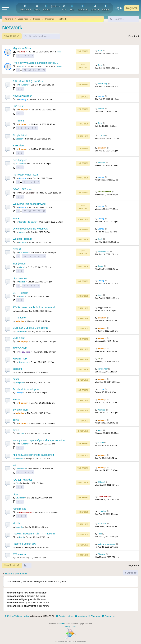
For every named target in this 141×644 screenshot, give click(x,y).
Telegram (83, 8)
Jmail (16, 430)
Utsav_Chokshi (27, 193)
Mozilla (17, 523)
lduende (19, 527)
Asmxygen (25, 8)
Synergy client (21, 410)
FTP (64, 8)
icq (14, 465)
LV (17, 483)
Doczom (19, 139)
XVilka (22, 52)
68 (30, 70)
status (55, 6)
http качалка (20, 278)
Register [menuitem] (132, 8)
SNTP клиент (20, 293)
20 (39, 256)
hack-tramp (102, 84)
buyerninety (103, 369)
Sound (59, 66)
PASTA (17, 399)
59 (44, 211)
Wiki (72, 8)
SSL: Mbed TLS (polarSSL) (28, 81)
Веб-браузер (20, 160)
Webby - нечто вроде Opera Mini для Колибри (39, 440)
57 (34, 211)
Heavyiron (102, 511)
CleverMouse (104, 497)
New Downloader (22, 96)
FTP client (18, 121)
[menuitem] (65, 616)
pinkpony (20, 382)
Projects (37, 19)
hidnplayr (24, 110)
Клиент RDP (20, 359)
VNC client (19, 338)
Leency (23, 99)
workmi (101, 443)
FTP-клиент (19, 554)
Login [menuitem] (118, 8)
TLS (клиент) (20, 264)
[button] (6, 8)
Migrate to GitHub (22, 48)
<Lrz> (22, 66)
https (15, 494)
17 (25, 256)
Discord (95, 8)
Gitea (37, 8)
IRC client (18, 106)
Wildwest (101, 410)
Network (62, 19)
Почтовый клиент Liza (25, 175)
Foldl (21, 537)
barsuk (22, 282)
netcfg (16, 379)
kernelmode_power (28, 222)
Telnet (16, 420)
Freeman (101, 162)
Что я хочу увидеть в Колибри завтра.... (35, 63)
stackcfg (17, 369)
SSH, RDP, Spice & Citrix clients (30, 328)
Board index (23, 19)
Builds (46, 8)
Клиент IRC (19, 509)
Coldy (100, 239)
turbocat (23, 242)
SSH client (19, 146)
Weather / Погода (23, 239)
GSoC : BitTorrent (22, 189)
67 (25, 70)
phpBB (62, 624)
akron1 (22, 267)
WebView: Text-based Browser (29, 204)
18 (30, 256)
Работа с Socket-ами (25, 544)
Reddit (106, 8)
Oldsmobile (21, 331)
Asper (100, 295)
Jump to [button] (131, 573)
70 (39, 70)
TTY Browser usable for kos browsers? (34, 307)
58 (39, 211)
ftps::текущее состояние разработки (33, 455)
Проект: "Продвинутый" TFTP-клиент (34, 534)
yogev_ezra (25, 352)
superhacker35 (104, 192)
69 (34, 70)
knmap (17, 218)
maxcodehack (104, 251)
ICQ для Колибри (23, 480)
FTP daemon (20, 318)
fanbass (101, 109)
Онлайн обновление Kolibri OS (30, 229)
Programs (50, 19)
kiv (99, 359)
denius (22, 232)
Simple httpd (20, 135)
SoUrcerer (24, 85)
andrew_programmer (107, 544)
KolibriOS (9, 19)
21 (44, 256)
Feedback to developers (26, 389)
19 (34, 256)
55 (25, 211)
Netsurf (17, 249)
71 (44, 70)
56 (30, 211)
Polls (59, 52)
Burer (100, 51)
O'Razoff (101, 482)
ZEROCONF (20, 348)
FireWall (19, 458)
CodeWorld (21, 469)
